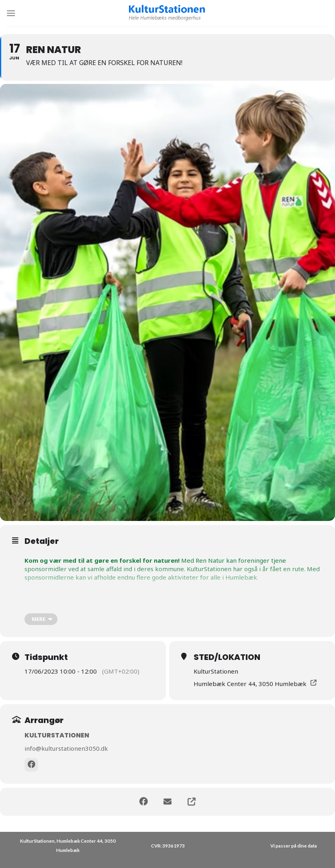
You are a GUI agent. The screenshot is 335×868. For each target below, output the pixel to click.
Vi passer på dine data (294, 846)
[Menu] (11, 13)
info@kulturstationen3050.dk (66, 748)
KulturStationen (57, 735)
